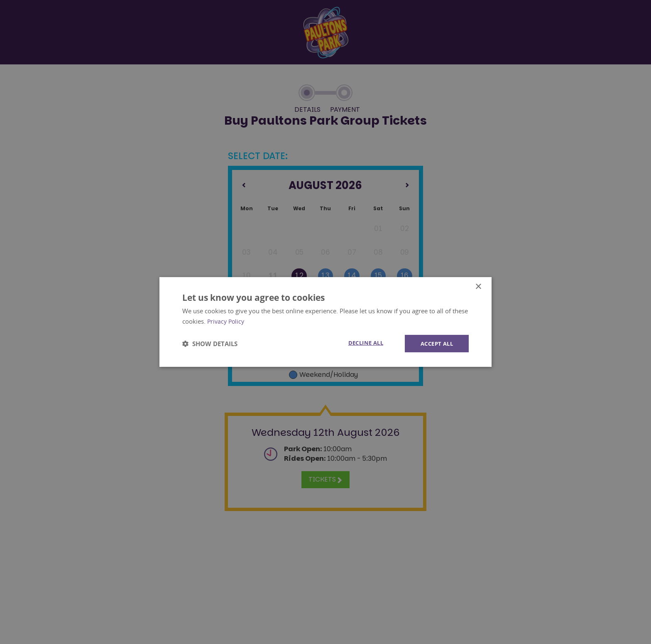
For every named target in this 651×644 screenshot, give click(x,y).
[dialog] (325, 322)
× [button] (478, 286)
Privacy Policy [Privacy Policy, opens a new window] (227, 321)
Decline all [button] (360, 343)
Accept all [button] (435, 343)
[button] (210, 344)
